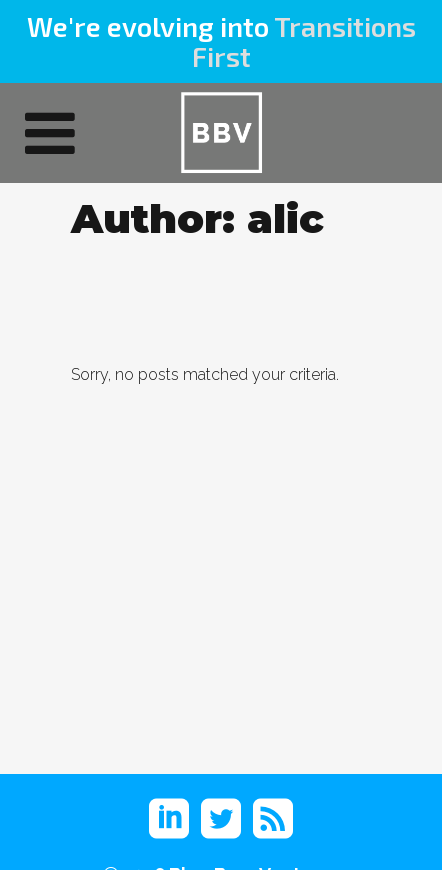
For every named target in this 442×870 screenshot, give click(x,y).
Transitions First (304, 41)
